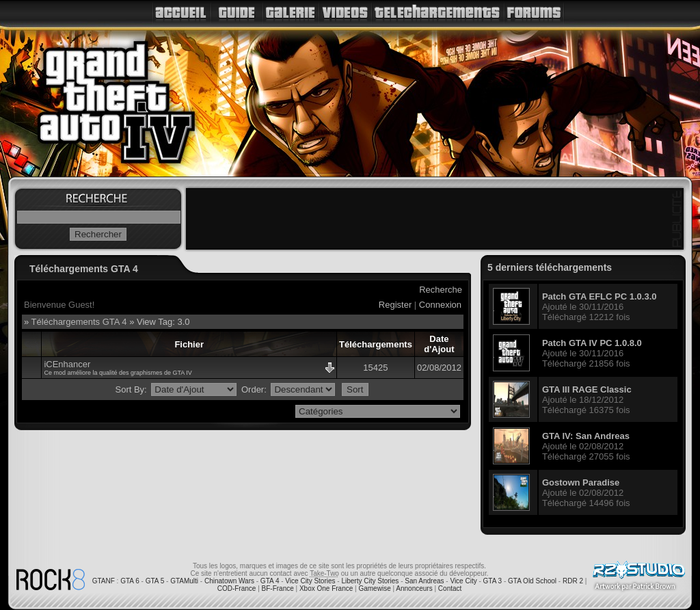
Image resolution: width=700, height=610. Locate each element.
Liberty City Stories (370, 581)
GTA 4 (270, 581)
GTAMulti (184, 581)
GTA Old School (532, 581)
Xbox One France (326, 588)
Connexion (440, 305)
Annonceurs (414, 588)
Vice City (463, 581)
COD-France (237, 588)
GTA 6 (130, 581)
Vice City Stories (310, 581)
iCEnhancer (67, 364)
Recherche (441, 290)
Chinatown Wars (229, 581)
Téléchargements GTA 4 (79, 322)
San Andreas (424, 581)
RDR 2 (573, 581)
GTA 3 (493, 581)
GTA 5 (155, 581)
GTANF (104, 581)
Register (395, 305)
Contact (450, 588)
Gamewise (374, 588)
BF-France (278, 588)
